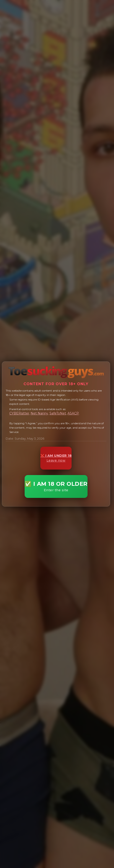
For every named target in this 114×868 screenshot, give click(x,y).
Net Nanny (39, 413)
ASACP (73, 413)
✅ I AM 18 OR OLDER (56, 486)
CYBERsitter (19, 413)
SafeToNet (58, 413)
